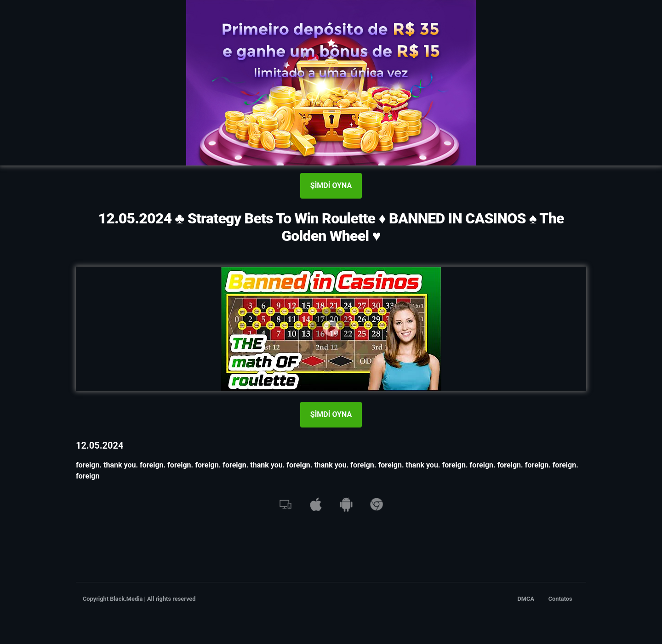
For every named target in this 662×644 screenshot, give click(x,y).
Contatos (560, 599)
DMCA (526, 599)
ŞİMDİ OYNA (331, 185)
